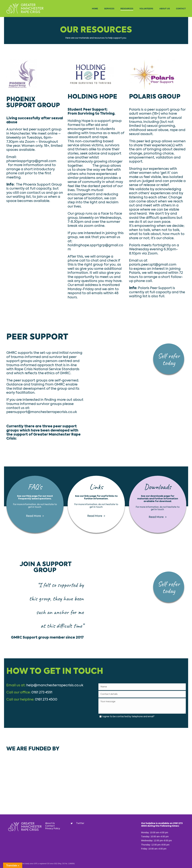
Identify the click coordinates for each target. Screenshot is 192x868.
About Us (165, 9)
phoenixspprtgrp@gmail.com (31, 161)
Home (95, 9)
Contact (181, 9)
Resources (127, 9)
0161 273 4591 (42, 692)
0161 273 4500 (46, 700)
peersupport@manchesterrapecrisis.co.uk (42, 412)
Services (109, 9)
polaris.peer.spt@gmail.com (153, 265)
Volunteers (146, 9)
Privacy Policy (53, 829)
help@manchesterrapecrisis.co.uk (55, 685)
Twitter (80, 823)
